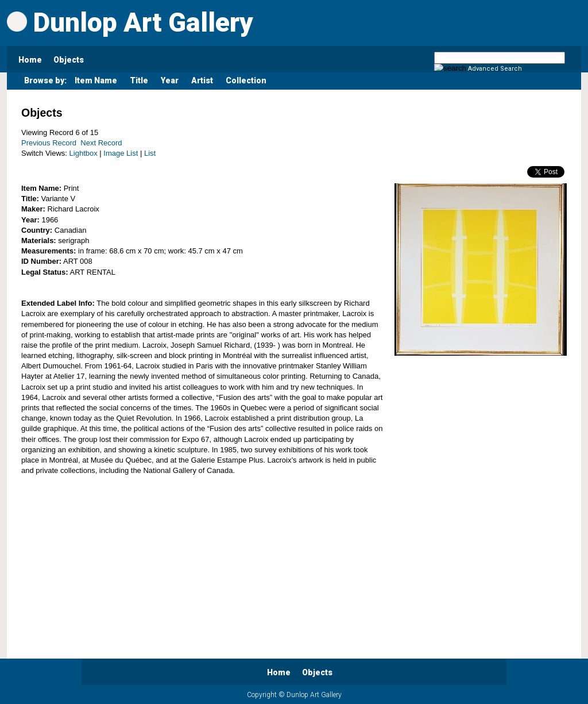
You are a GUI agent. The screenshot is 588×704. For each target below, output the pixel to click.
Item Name (96, 80)
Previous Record (49, 143)
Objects (69, 60)
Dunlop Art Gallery (130, 22)
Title (139, 80)
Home (30, 60)
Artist (202, 80)
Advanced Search (495, 69)
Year (170, 80)
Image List (121, 153)
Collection (246, 80)
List (150, 153)
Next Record (101, 143)
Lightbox (84, 153)
